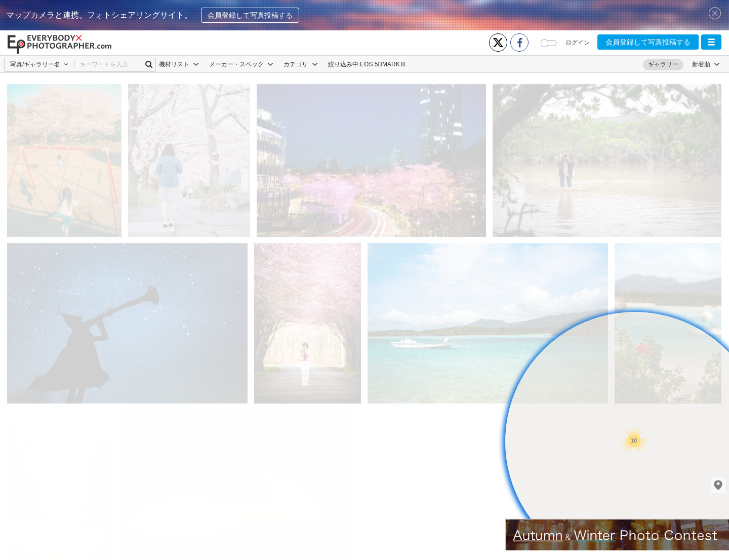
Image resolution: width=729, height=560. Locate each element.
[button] (711, 42)
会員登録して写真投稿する (250, 15)
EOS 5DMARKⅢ (383, 64)
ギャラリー (663, 64)
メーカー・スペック (241, 64)
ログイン (578, 43)
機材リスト (179, 64)
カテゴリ (300, 64)
